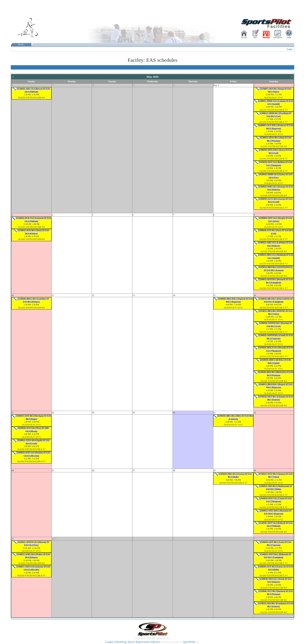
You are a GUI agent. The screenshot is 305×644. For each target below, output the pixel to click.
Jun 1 (54, 539)
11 (53, 295)
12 (93, 295)
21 (174, 413)
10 (13, 295)
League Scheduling (116, 642)
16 (255, 295)
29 (134, 85)
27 (53, 85)
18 (53, 413)
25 (53, 470)
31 (13, 539)
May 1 (216, 85)
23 (255, 413)
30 (174, 85)
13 (134, 295)
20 (134, 413)
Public (21, 44)
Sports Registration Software (144, 642)
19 (93, 413)
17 (13, 413)
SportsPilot (189, 642)
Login (290, 49)
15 (214, 295)
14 (174, 295)
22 (214, 413)
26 (13, 85)
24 (13, 470)
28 (93, 85)
